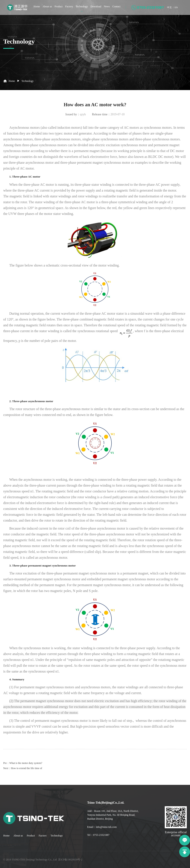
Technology (78, 9)
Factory (65, 9)
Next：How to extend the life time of (23, 768)
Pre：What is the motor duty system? (23, 763)
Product (55, 9)
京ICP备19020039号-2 (70, 860)
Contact (112, 9)
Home (33, 9)
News (103, 9)
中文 (166, 10)
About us (43, 9)
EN (173, 10)
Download (92, 9)
